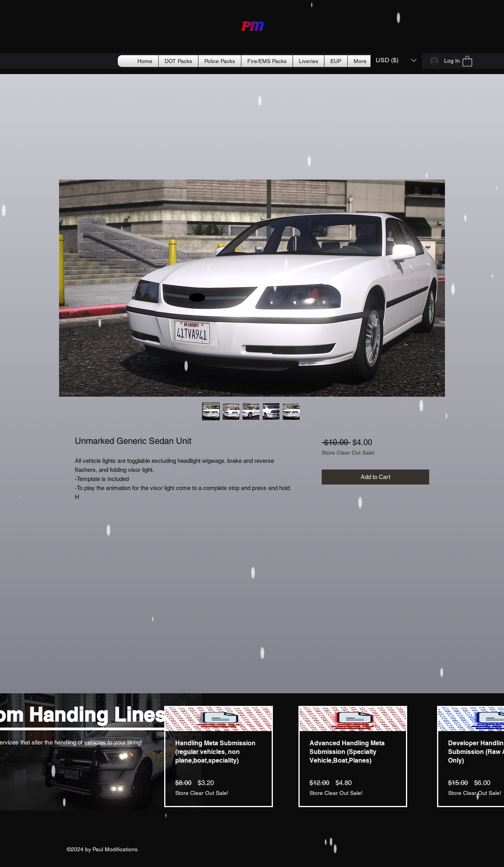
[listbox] (396, 60)
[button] (396, 60)
